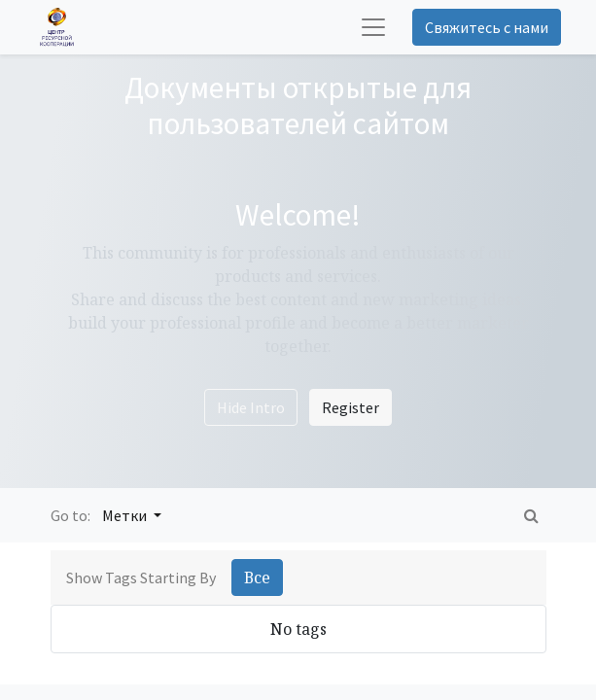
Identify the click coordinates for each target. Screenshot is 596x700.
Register (351, 407)
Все (257, 577)
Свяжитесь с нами (487, 27)
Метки (126, 515)
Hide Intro (251, 407)
